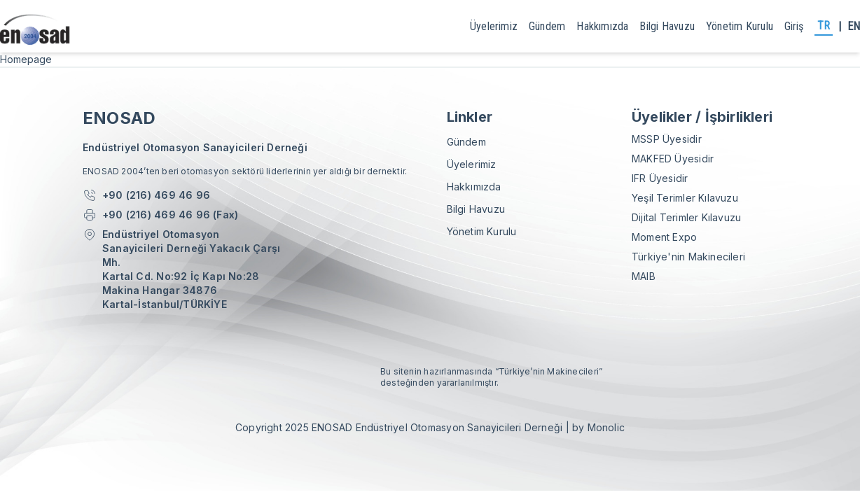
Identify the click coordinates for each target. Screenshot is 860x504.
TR (824, 26)
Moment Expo (664, 237)
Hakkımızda (602, 26)
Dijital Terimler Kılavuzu (686, 217)
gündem (547, 26)
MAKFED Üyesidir (673, 159)
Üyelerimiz (494, 26)
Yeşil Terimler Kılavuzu (685, 198)
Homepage (26, 59)
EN (854, 26)
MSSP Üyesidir (667, 139)
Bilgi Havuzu (667, 26)
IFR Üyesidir (660, 178)
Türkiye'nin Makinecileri (688, 257)
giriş (794, 26)
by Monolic (598, 427)
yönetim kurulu (740, 26)
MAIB (644, 276)
